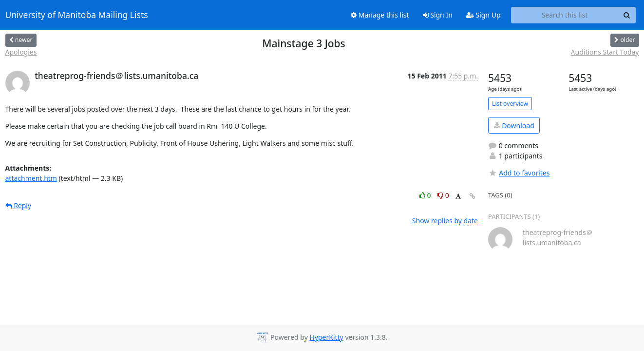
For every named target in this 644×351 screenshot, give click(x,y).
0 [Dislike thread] (443, 195)
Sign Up (483, 15)
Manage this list (380, 15)
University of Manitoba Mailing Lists (77, 15)
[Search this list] (565, 15)
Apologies (21, 52)
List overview (510, 104)
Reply (19, 205)
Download (514, 126)
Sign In (438, 15)
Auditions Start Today (605, 52)
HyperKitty (326, 337)
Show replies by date (445, 221)
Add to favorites (519, 173)
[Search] (627, 15)
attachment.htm (31, 178)
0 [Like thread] (426, 195)
